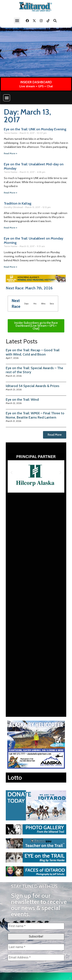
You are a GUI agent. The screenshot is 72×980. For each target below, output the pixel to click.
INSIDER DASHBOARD (36, 82)
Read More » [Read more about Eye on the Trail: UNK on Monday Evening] (10, 153)
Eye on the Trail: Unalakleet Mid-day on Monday (34, 166)
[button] (17, 21)
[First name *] (36, 926)
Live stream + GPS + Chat (36, 86)
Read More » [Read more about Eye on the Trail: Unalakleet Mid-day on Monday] (10, 193)
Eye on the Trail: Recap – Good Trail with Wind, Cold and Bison (33, 352)
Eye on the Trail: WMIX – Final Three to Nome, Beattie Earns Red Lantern (35, 415)
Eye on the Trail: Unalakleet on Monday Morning (34, 241)
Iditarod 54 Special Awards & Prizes (33, 386)
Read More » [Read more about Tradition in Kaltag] (10, 228)
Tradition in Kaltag (18, 203)
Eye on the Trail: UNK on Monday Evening (35, 129)
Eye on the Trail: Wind (22, 400)
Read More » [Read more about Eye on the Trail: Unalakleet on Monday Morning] (10, 267)
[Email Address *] (36, 958)
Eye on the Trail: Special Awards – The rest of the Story (34, 370)
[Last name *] (36, 947)
